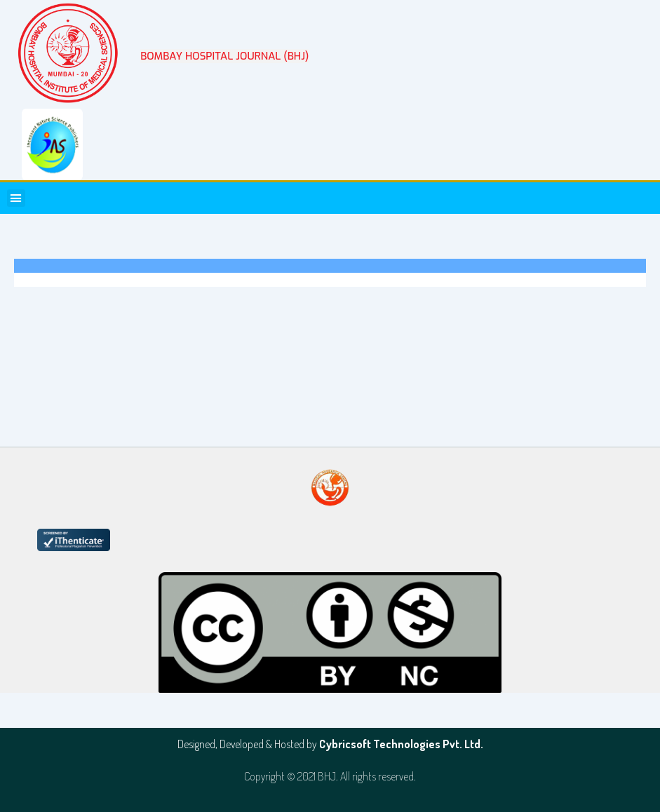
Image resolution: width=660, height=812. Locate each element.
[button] (16, 198)
